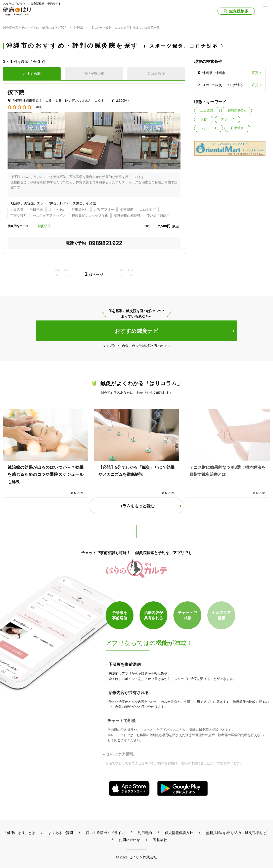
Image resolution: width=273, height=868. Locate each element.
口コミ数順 (156, 74)
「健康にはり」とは (19, 833)
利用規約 (145, 833)
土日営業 (207, 110)
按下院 (16, 92)
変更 (255, 73)
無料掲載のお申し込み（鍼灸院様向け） (238, 833)
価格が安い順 (94, 74)
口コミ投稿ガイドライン (105, 833)
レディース (209, 128)
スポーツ (228, 119)
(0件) (39, 107)
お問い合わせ (129, 840)
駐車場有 (237, 128)
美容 (204, 119)
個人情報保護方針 (179, 833)
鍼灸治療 (44, 226)
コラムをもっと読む (136, 506)
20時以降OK (237, 110)
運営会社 (160, 840)
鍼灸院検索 (239, 11)
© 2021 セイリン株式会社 (136, 857)
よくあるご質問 (61, 833)
